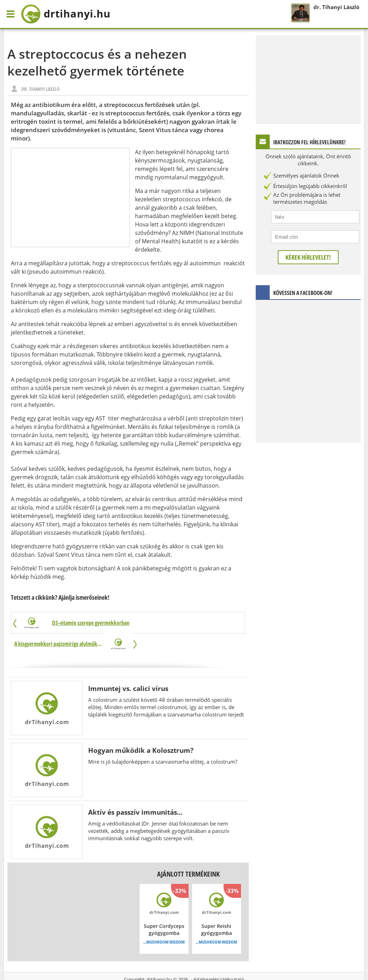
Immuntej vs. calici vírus (128, 668)
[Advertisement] (70, 197)
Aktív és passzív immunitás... (135, 791)
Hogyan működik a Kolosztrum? (141, 730)
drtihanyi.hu (159, 959)
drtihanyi (70, 14)
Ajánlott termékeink (188, 853)
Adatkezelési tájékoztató (219, 959)
